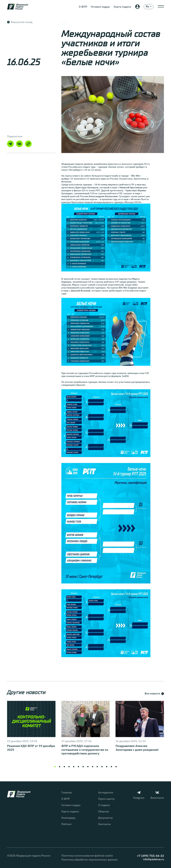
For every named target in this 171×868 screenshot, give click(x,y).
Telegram (139, 795)
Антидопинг (106, 792)
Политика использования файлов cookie (87, 856)
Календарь (68, 818)
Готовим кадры (100, 7)
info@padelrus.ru (153, 859)
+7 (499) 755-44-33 (150, 856)
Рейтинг (67, 824)
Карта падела (122, 7)
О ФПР (83, 7)
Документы (106, 818)
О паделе (104, 805)
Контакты (104, 824)
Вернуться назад (20, 22)
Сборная (104, 811)
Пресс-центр (106, 799)
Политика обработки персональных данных (90, 860)
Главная (67, 792)
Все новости (154, 694)
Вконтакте (157, 795)
